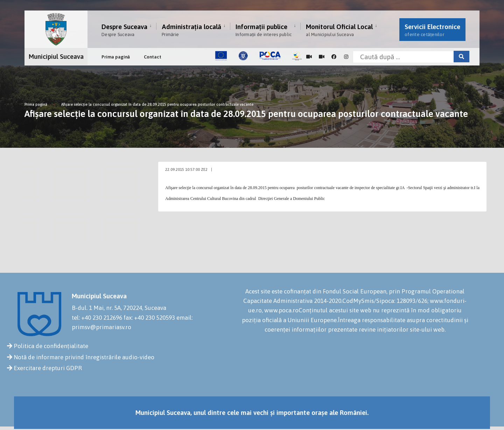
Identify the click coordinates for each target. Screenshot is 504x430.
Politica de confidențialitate (51, 346)
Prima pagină (116, 57)
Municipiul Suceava (56, 56)
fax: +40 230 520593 (149, 318)
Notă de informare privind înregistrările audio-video (84, 357)
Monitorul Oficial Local (339, 30)
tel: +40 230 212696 (97, 318)
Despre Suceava (124, 30)
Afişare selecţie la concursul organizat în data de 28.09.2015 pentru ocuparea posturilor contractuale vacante (157, 104)
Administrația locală (191, 30)
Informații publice (264, 30)
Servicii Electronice (432, 30)
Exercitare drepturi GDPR (48, 368)
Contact (153, 57)
